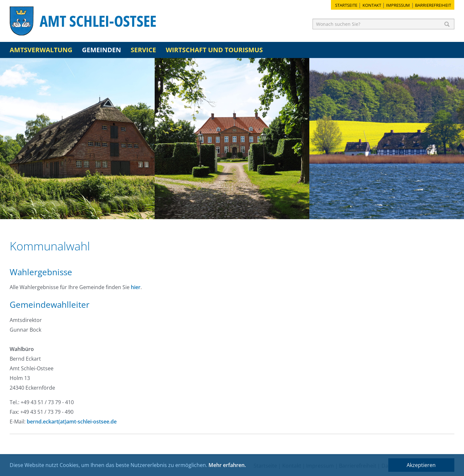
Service (143, 50)
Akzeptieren (421, 465)
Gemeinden (102, 50)
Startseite (346, 5)
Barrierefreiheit (433, 5)
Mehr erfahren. (227, 465)
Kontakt (372, 5)
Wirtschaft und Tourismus (214, 50)
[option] (77, 139)
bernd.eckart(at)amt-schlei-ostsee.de (72, 422)
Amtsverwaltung (41, 50)
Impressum (398, 5)
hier (136, 287)
